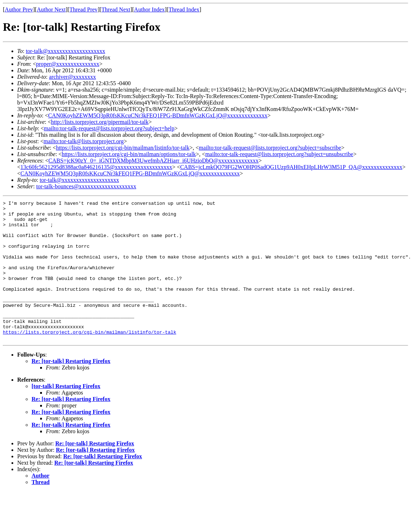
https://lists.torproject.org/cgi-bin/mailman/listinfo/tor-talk (123, 148)
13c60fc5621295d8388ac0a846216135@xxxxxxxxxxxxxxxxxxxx (96, 167)
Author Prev (19, 9)
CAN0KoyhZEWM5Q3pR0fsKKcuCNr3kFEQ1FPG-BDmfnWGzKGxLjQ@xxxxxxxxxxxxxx (158, 115)
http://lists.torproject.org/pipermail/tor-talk (100, 122)
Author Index (149, 9)
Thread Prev (84, 9)
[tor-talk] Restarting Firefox (66, 414)
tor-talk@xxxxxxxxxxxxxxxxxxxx (66, 51)
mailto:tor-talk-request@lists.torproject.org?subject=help (109, 128)
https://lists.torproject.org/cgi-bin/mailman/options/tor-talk (129, 154)
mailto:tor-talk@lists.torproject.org (83, 141)
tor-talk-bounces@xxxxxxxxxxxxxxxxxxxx (86, 186)
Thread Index (184, 9)
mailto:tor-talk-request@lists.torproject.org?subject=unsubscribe (279, 154)
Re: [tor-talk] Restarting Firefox (71, 389)
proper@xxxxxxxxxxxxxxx (68, 64)
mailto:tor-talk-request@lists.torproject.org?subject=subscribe (270, 148)
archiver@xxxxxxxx (73, 77)
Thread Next (116, 9)
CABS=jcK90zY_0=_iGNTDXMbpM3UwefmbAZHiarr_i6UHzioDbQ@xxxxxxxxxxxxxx (154, 161)
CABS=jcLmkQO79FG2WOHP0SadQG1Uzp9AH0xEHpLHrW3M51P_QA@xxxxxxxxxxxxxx (291, 167)
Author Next (51, 9)
